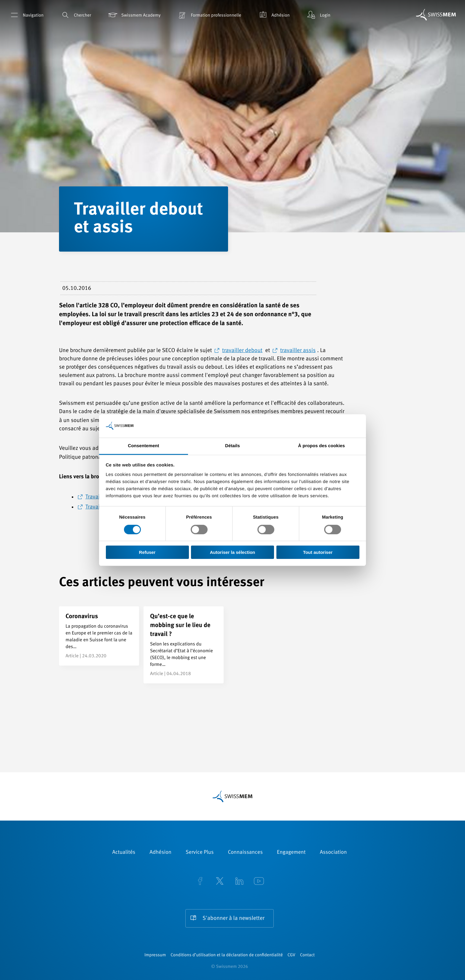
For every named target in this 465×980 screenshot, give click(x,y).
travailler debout (242, 351)
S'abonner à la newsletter (234, 919)
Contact (307, 955)
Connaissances (245, 853)
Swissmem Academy (134, 15)
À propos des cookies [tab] (321, 446)
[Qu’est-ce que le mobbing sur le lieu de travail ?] (184, 645)
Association (333, 853)
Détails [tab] (232, 446)
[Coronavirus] (99, 636)
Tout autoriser (318, 552)
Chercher (75, 15)
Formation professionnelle (209, 15)
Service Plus (200, 853)
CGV (292, 955)
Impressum (155, 955)
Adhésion (274, 15)
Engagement (291, 853)
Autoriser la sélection (233, 552)
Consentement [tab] (143, 446)
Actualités (124, 853)
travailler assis (298, 351)
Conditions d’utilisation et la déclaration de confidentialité (227, 955)
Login (318, 15)
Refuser (147, 552)
